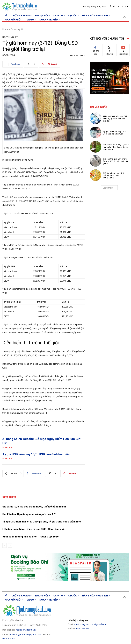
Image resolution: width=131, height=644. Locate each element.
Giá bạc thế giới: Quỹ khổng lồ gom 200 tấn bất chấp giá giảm (115, 161)
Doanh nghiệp (17, 29)
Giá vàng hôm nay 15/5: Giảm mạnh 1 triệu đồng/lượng (114, 175)
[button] (125, 17)
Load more (109, 188)
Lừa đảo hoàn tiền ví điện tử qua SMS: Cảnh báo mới (33, 529)
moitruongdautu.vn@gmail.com (25, 634)
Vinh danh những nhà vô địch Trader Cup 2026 (31, 537)
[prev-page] (5, 545)
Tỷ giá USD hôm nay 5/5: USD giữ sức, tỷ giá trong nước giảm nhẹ (42, 522)
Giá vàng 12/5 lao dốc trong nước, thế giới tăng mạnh (34, 507)
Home (5, 29)
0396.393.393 (9, 639)
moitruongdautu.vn (26, 630)
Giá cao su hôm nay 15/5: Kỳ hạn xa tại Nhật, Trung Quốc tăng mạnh (116, 147)
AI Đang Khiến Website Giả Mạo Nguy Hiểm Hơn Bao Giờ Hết (115, 119)
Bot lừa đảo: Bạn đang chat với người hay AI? (29, 514)
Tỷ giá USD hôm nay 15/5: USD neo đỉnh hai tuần (36, 454)
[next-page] (10, 545)
